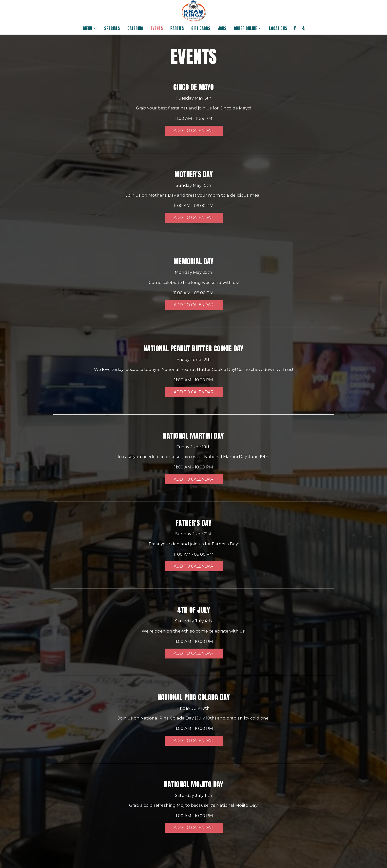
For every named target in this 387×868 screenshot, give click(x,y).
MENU (90, 28)
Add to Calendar (194, 131)
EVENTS (157, 28)
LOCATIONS (278, 28)
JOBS (222, 28)
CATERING (135, 28)
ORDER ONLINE (248, 28)
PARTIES (177, 28)
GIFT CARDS (201, 28)
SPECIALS (112, 28)
